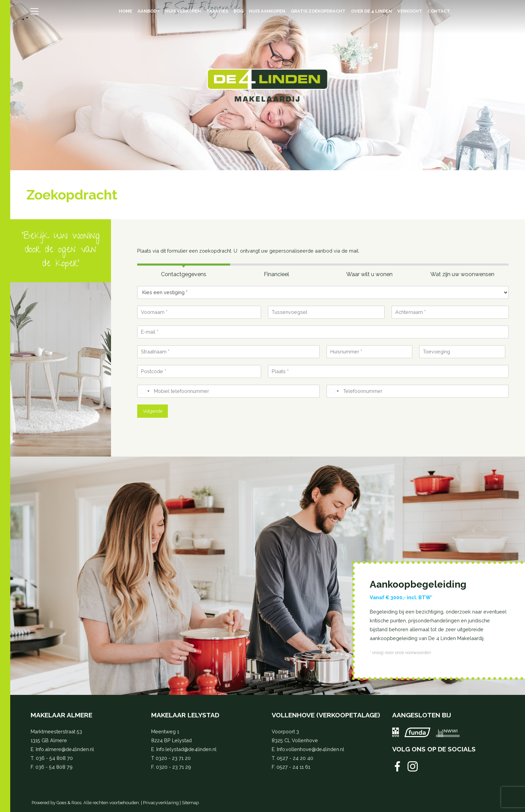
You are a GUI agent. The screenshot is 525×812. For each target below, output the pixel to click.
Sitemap (190, 803)
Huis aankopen (267, 11)
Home (125, 11)
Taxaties (217, 11)
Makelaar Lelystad (185, 715)
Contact (439, 11)
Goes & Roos (69, 803)
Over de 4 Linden (371, 11)
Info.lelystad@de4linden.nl (186, 749)
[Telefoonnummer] (418, 391)
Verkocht (410, 11)
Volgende (153, 411)
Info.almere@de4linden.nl (65, 749)
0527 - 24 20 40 (295, 758)
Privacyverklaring (161, 803)
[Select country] (144, 391)
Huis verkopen (183, 11)
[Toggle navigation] (34, 11)
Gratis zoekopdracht (318, 11)
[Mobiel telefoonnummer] (228, 391)
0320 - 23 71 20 (173, 758)
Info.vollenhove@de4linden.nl (311, 749)
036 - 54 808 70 (54, 758)
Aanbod (147, 11)
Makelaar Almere (61, 715)
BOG (238, 11)
